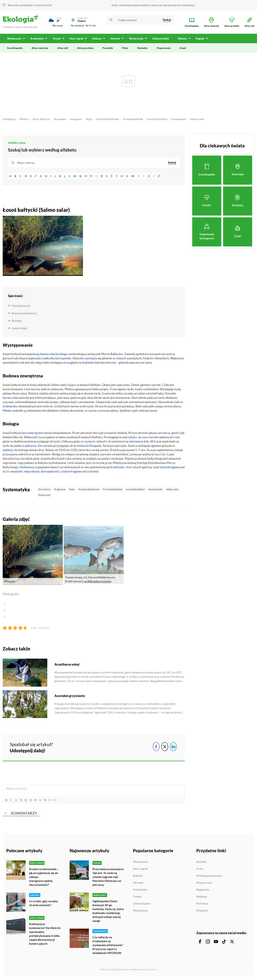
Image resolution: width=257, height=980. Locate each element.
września (79, 446)
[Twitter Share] (165, 747)
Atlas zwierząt (41, 120)
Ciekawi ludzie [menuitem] (159, 39)
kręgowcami (78, 472)
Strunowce (60, 120)
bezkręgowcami (174, 468)
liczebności (117, 468)
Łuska (139, 390)
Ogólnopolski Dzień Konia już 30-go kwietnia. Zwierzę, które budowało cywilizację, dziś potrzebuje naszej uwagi (108, 912)
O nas (200, 870)
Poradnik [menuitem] (108, 49)
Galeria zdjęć (19, 329)
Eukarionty (44, 496)
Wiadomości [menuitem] (14, 39)
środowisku (10, 407)
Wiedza (24, 120)
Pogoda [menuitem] (199, 39)
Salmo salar (197, 120)
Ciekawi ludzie (142, 905)
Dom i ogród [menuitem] (76, 39)
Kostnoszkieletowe (108, 120)
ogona (122, 390)
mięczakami (32, 472)
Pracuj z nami (204, 884)
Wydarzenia (140, 911)
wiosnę (84, 455)
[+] (56, 801)
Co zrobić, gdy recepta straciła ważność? (43, 904)
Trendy (137, 898)
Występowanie (21, 306)
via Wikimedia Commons (98, 582)
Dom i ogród (140, 870)
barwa (7, 399)
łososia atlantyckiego (54, 355)
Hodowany (27, 468)
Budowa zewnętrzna (24, 314)
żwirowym (136, 442)
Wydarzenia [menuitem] (135, 39)
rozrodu (153, 438)
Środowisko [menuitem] (37, 39)
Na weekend (77, 26)
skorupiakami (49, 472)
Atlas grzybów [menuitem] (85, 49)
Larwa (134, 455)
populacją (33, 355)
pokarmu (31, 446)
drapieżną (145, 468)
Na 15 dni (91, 26)
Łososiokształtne (157, 120)
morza (166, 434)
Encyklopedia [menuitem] (15, 49)
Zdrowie (138, 884)
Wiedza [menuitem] (181, 39)
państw (66, 359)
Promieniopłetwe (133, 120)
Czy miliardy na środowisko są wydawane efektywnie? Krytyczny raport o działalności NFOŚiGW (108, 945)
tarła (169, 355)
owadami (16, 472)
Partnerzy (202, 905)
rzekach (121, 359)
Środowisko (140, 891)
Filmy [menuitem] (125, 49)
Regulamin (203, 891)
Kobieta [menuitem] (96, 39)
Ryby (89, 120)
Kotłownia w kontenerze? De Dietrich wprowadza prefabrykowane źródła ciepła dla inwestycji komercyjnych (45, 934)
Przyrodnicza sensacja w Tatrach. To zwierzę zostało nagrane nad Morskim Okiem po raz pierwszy (108, 878)
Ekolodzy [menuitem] (143, 49)
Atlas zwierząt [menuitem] (40, 49)
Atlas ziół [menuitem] (63, 49)
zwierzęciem (35, 434)
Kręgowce (76, 120)
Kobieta (138, 877)
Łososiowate (179, 120)
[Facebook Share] (156, 747)
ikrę (41, 451)
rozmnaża (91, 359)
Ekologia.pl (9, 120)
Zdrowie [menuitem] (114, 39)
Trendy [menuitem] (56, 39)
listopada (95, 446)
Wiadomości (141, 863)
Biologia (17, 321)
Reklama (202, 898)
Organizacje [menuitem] (164, 49)
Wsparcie (202, 911)
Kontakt (201, 863)
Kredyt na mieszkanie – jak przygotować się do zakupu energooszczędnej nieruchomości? (44, 878)
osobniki (17, 411)
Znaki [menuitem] (183, 49)
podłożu (8, 451)
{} (51, 801)
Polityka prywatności (209, 877)
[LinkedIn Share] (173, 747)
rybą (68, 459)
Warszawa (13, 5)
